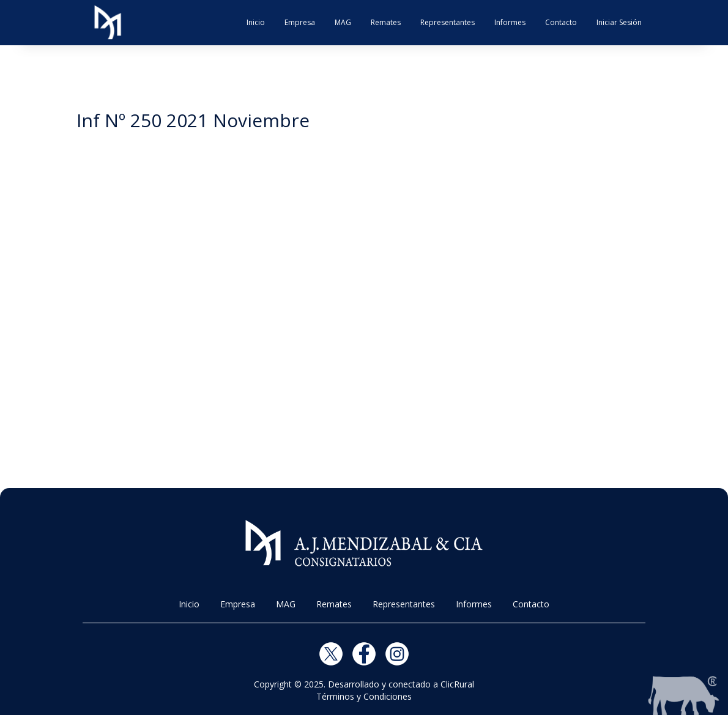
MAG (343, 22)
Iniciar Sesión (619, 22)
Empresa (300, 22)
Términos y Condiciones (364, 696)
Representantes (448, 22)
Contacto (561, 22)
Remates (386, 22)
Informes (510, 22)
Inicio (256, 22)
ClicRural (457, 684)
